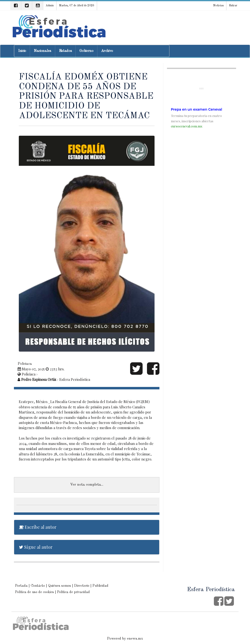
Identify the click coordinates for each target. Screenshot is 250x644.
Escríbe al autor (38, 527)
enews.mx (135, 639)
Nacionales (42, 51)
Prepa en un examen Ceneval (197, 109)
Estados (65, 51)
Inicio (22, 51)
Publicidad (100, 586)
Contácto (38, 586)
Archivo (107, 51)
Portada (21, 586)
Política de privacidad (73, 592)
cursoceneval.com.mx (187, 126)
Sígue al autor (36, 547)
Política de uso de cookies (35, 592)
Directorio (82, 586)
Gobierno (86, 51)
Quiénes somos (60, 586)
